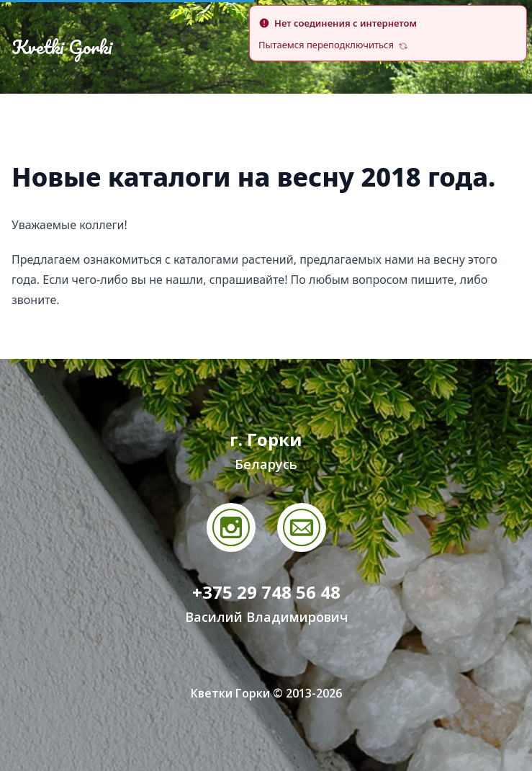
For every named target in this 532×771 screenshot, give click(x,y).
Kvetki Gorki (62, 47)
